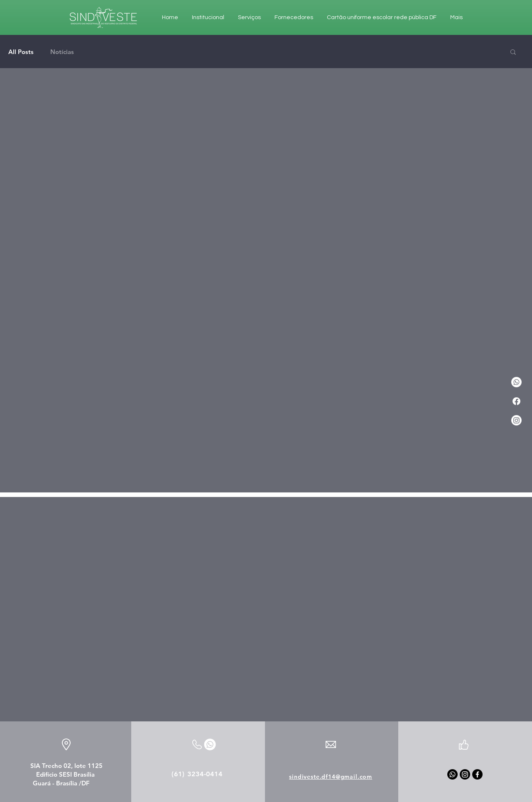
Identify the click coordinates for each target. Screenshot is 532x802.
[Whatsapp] (452, 774)
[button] (513, 53)
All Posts (21, 52)
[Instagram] (516, 420)
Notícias (62, 52)
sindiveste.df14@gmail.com (331, 777)
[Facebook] (516, 401)
